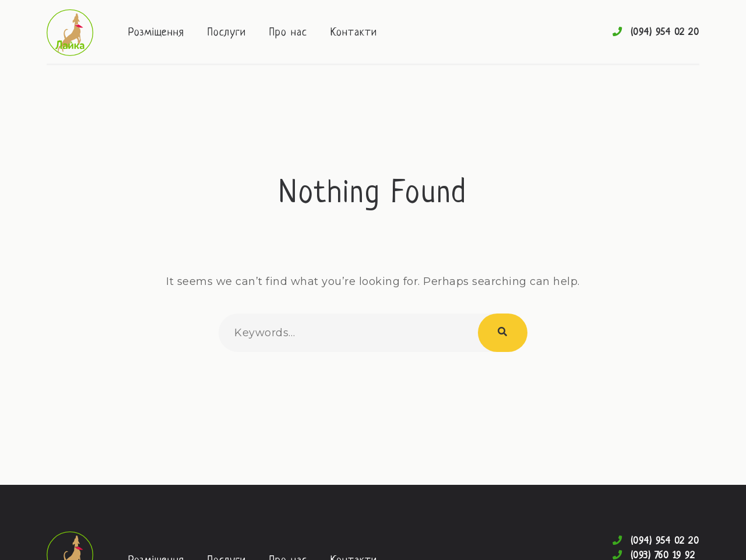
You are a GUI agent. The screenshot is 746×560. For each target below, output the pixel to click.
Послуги (227, 33)
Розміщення (156, 33)
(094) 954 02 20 (665, 32)
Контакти (354, 33)
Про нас (288, 33)
